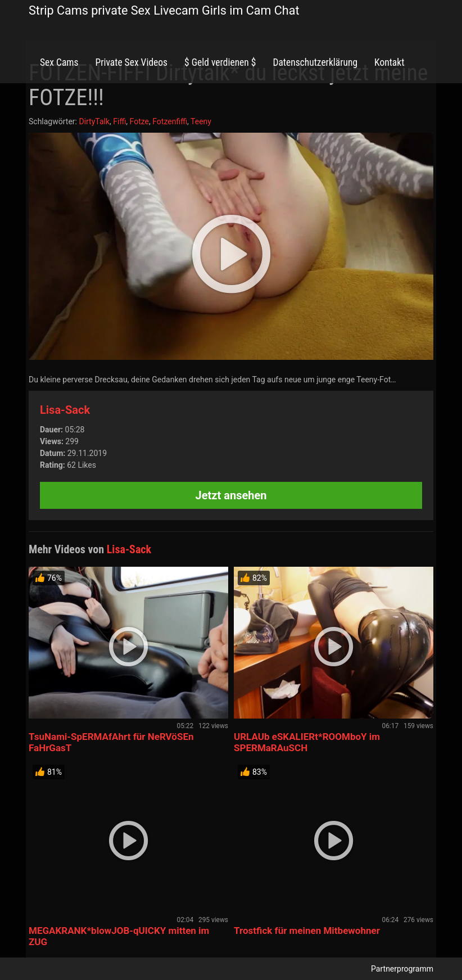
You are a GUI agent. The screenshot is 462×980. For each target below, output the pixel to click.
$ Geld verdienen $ (220, 62)
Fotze (139, 121)
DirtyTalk (94, 121)
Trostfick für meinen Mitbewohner (307, 931)
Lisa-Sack (65, 410)
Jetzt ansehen (231, 495)
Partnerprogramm (402, 969)
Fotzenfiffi (170, 121)
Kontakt (389, 62)
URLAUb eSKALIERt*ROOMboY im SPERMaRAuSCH (307, 742)
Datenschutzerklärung (315, 62)
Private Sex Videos (131, 62)
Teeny (201, 121)
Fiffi (119, 121)
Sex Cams (59, 62)
